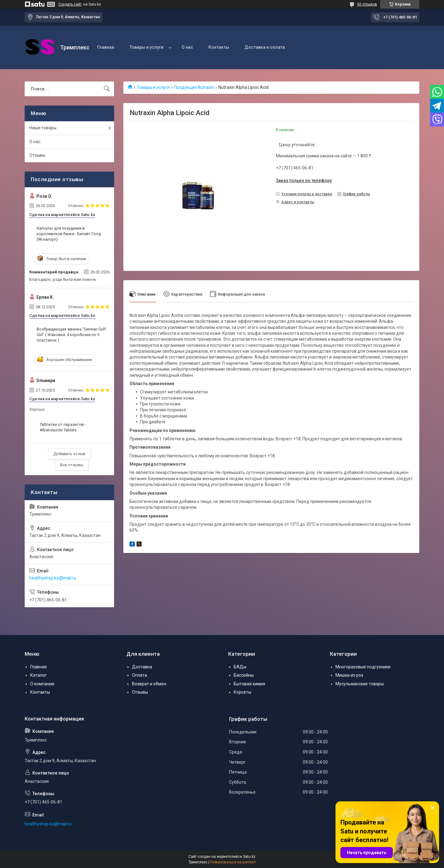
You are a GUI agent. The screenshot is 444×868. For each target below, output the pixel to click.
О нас (187, 47)
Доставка (142, 667)
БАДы (240, 667)
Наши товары (43, 128)
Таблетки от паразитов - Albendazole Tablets (63, 427)
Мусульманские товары (360, 684)
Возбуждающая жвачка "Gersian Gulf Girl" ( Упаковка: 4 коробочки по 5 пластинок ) (71, 335)
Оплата (140, 675)
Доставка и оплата (265, 47)
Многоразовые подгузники (363, 667)
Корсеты (243, 692)
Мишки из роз (349, 675)
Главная (106, 47)
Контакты (219, 47)
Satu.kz (249, 857)
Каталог (39, 675)
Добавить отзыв (69, 454)
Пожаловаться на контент (233, 862)
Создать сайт (70, 4)
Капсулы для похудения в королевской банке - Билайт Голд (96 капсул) (69, 234)
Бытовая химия (249, 684)
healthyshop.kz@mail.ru (53, 578)
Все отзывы (72, 465)
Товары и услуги (146, 47)
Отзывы (37, 155)
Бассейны (244, 675)
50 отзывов (367, 4)
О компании (42, 684)
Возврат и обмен (149, 684)
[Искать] (107, 89)
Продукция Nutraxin (194, 87)
